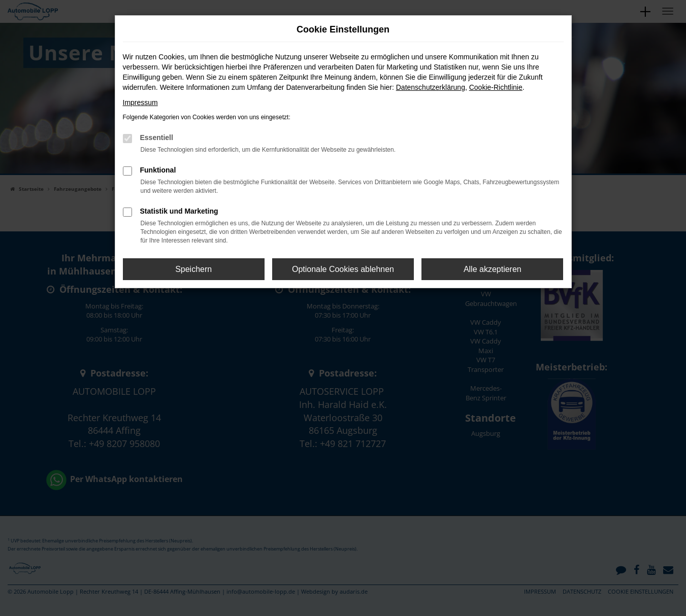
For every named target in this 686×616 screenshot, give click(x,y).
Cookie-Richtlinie (496, 87)
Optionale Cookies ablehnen (343, 269)
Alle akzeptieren (493, 269)
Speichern (193, 269)
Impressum (140, 102)
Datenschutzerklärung (431, 87)
